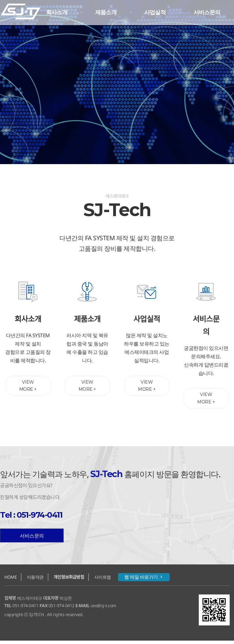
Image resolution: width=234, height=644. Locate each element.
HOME (11, 580)
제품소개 (106, 12)
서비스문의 (207, 12)
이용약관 (35, 580)
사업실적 (155, 12)
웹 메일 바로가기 (144, 580)
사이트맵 (103, 580)
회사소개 (57, 12)
